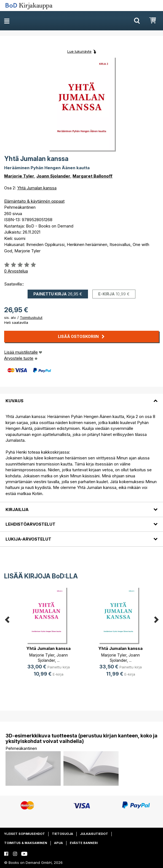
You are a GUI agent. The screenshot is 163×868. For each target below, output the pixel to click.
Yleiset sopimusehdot (25, 834)
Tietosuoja (62, 834)
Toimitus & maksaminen (26, 843)
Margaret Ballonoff (93, 176)
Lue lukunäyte (79, 51)
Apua (58, 843)
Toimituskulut (31, 317)
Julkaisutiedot (94, 834)
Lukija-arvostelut (28, 539)
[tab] (81, 398)
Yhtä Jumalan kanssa (37, 188)
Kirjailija (17, 510)
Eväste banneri (84, 843)
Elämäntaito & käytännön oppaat (34, 201)
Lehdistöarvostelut (30, 524)
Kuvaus (14, 401)
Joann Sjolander (53, 176)
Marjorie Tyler (19, 176)
